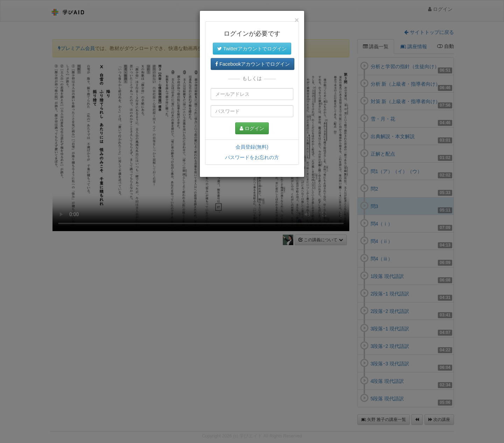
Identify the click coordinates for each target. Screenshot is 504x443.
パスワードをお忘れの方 (252, 157)
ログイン (252, 128)
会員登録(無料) (252, 147)
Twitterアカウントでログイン (252, 49)
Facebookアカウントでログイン (253, 64)
